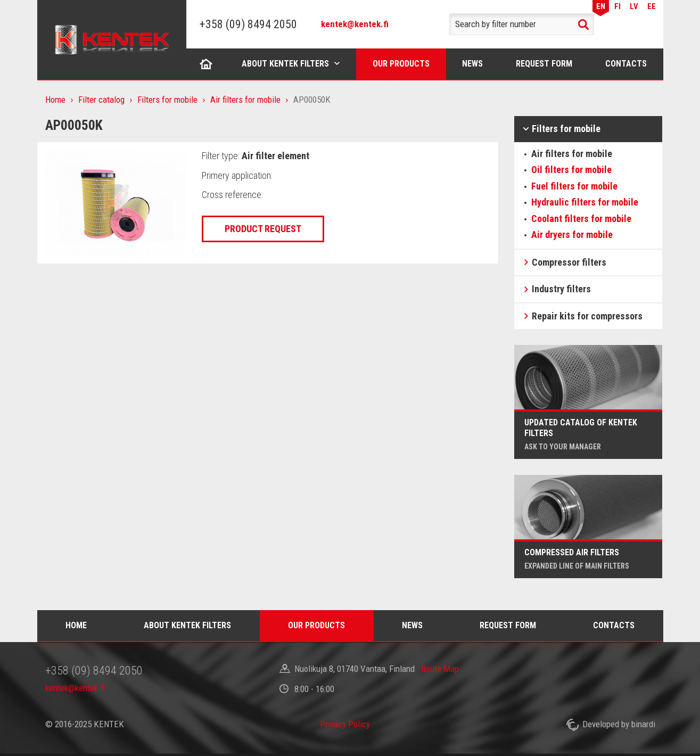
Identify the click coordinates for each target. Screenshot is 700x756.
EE (652, 6)
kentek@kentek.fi (355, 24)
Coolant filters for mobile (581, 219)
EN (601, 6)
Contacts (626, 64)
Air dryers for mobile (572, 235)
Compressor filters (569, 262)
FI (617, 6)
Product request (263, 229)
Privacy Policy (345, 724)
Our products (401, 64)
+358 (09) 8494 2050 (248, 24)
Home (206, 64)
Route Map (440, 669)
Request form (544, 64)
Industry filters (561, 289)
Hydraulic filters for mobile (585, 202)
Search (583, 24)
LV (634, 6)
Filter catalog (101, 100)
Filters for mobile (167, 100)
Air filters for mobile (245, 100)
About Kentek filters (285, 64)
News (472, 64)
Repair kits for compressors (587, 316)
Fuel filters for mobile (574, 186)
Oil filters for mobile (571, 170)
